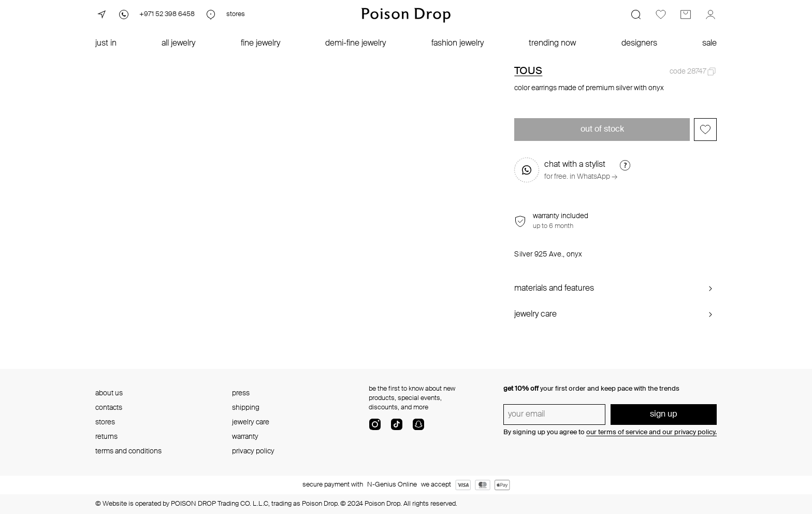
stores (105, 422)
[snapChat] (418, 429)
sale (709, 44)
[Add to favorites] (705, 130)
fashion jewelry (458, 44)
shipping (246, 408)
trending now (552, 44)
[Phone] (156, 15)
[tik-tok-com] (397, 429)
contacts (109, 408)
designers (639, 44)
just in (106, 44)
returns (106, 437)
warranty (245, 437)
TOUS (528, 72)
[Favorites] (661, 15)
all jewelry (178, 44)
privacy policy (253, 451)
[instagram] (375, 429)
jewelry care (251, 422)
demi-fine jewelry (356, 44)
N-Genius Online (392, 485)
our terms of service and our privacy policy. (651, 432)
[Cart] (686, 15)
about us (109, 393)
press (241, 393)
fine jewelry (260, 44)
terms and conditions (128, 451)
